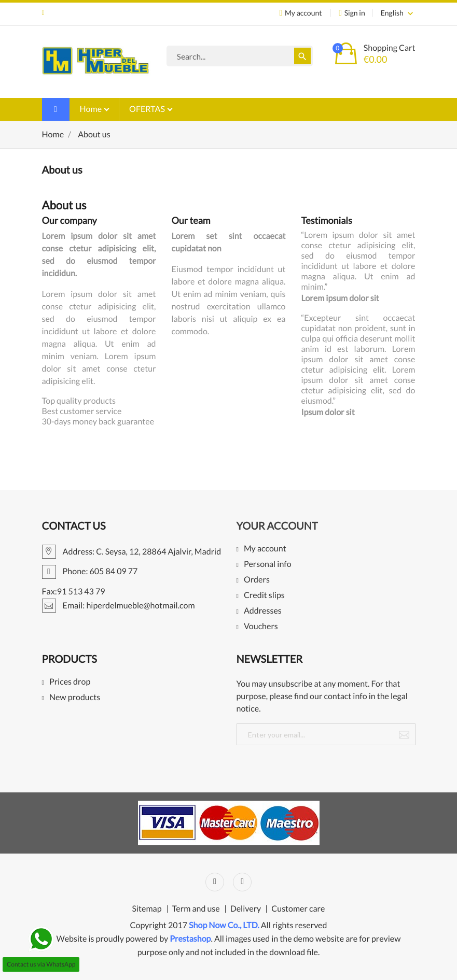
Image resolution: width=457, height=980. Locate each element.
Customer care (298, 909)
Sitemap (147, 909)
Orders (257, 580)
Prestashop (190, 939)
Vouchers (261, 627)
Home (92, 109)
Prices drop (70, 682)
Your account (277, 526)
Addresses (263, 611)
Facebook (215, 882)
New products (75, 698)
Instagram (242, 882)
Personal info (268, 565)
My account (265, 549)
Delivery (246, 909)
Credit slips (264, 596)
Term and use (196, 909)
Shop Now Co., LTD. (224, 925)
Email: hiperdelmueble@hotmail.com (43, 13)
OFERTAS (148, 109)
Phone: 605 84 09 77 (90, 571)
